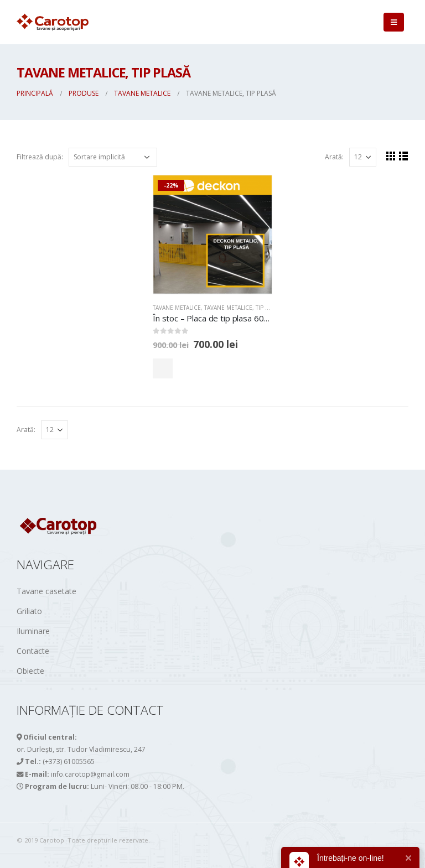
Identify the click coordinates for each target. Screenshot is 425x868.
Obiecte (30, 671)
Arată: (334, 157)
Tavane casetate (46, 591)
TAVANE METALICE (177, 308)
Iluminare (33, 631)
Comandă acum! (202, 368)
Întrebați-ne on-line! (351, 858)
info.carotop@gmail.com (91, 774)
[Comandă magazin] (113, 157)
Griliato (29, 611)
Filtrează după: (40, 157)
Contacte (33, 651)
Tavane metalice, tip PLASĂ (243, 308)
